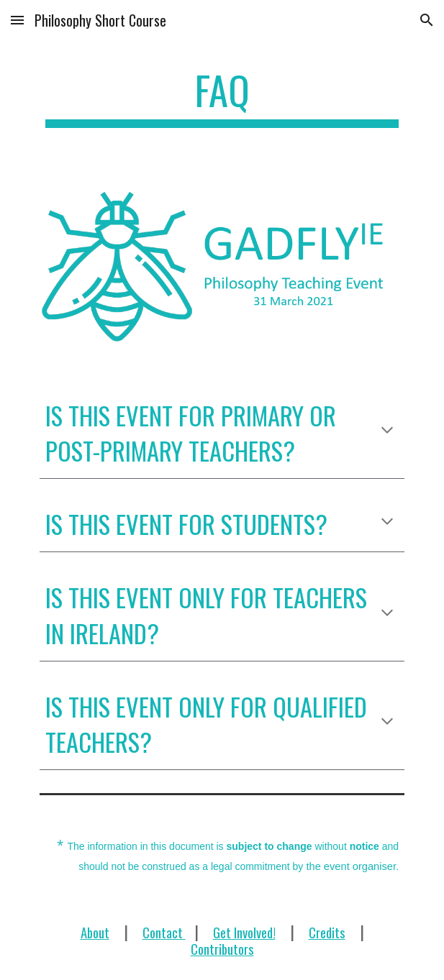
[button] (17, 20)
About (95, 932)
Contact (164, 932)
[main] (222, 97)
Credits (327, 932)
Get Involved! (244, 932)
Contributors (222, 949)
